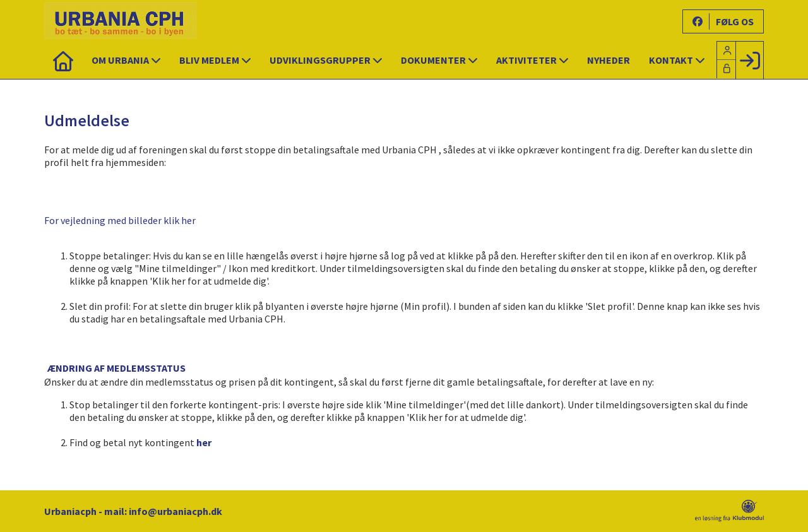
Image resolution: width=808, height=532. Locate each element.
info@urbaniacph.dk (175, 511)
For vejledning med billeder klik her (120, 220)
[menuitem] (63, 60)
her (204, 442)
